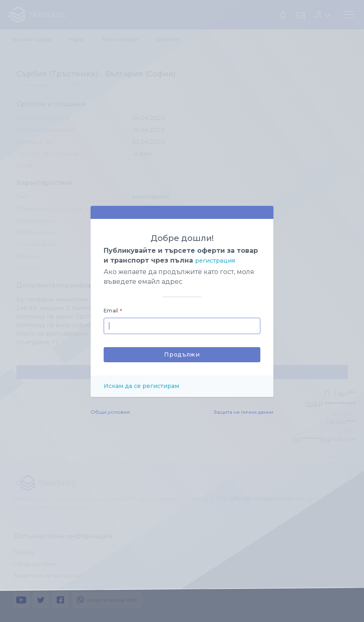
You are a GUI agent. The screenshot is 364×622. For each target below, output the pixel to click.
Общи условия (110, 412)
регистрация (215, 261)
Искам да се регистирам (141, 386)
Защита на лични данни (244, 412)
